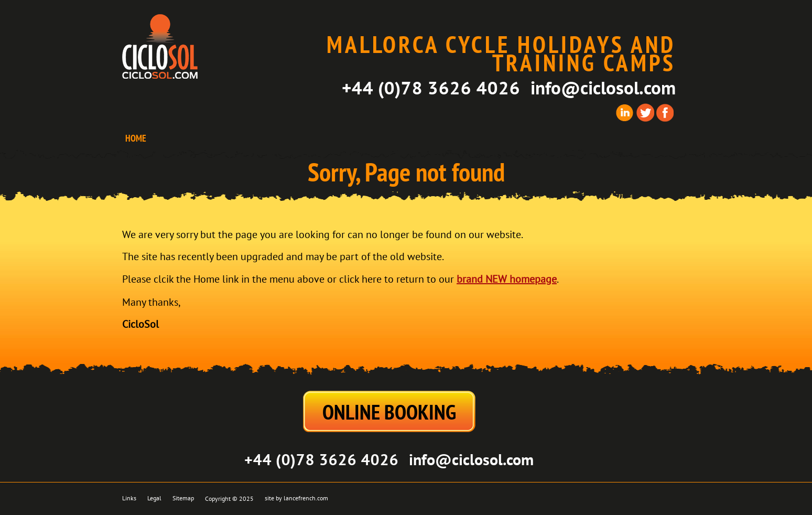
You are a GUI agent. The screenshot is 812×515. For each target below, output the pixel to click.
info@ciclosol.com (603, 88)
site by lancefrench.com (296, 498)
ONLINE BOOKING (389, 412)
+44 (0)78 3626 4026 (431, 88)
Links (129, 498)
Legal (154, 498)
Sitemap (183, 498)
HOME (136, 138)
